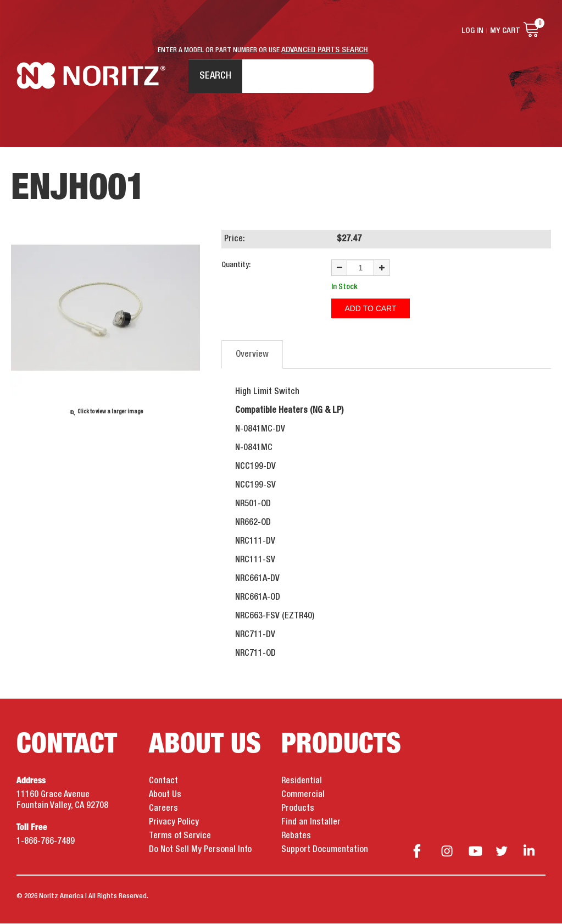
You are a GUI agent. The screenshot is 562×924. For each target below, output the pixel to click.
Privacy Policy (174, 823)
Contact (163, 782)
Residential (302, 782)
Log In (472, 31)
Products (298, 810)
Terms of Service (180, 837)
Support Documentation (325, 851)
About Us (165, 796)
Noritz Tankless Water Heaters (91, 77)
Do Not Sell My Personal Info (200, 851)
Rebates (296, 837)
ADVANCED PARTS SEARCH (325, 50)
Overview (252, 356)
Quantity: (236, 266)
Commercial (303, 796)
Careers (163, 810)
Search (215, 76)
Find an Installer (311, 823)
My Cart (505, 31)
